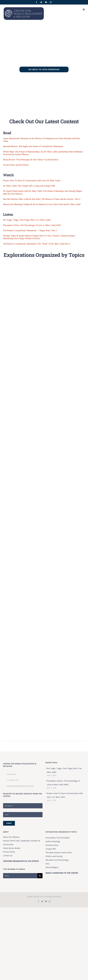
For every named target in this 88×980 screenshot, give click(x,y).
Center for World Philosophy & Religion (50, 897)
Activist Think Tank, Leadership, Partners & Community (22, 843)
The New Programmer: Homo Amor (59, 853)
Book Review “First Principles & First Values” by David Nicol (31, 160)
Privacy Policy (9, 852)
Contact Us (8, 856)
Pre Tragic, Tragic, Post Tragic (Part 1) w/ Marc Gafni (27, 220)
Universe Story (52, 845)
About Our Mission (11, 837)
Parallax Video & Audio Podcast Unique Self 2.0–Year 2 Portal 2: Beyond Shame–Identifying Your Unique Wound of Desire (39, 237)
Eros (48, 864)
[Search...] (20, 876)
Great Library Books (12, 848)
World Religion (52, 867)
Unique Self (51, 849)
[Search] (40, 876)
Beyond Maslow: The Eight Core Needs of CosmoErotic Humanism (33, 146)
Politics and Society (54, 856)
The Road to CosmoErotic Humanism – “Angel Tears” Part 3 (30, 230)
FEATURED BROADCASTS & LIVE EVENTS (21, 861)
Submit (9, 823)
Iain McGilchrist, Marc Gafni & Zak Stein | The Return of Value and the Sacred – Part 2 (42, 199)
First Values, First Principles (58, 838)
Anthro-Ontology (53, 841)
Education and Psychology (57, 860)
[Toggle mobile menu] (84, 10)
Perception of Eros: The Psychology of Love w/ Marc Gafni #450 (32, 225)
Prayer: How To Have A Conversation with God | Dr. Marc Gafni (32, 180)
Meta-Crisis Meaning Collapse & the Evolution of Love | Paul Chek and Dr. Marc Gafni (42, 204)
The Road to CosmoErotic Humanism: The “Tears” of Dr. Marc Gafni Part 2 (37, 244)
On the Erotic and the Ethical (16, 165)
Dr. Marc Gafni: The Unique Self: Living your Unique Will (29, 186)
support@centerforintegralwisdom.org (20, 786)
